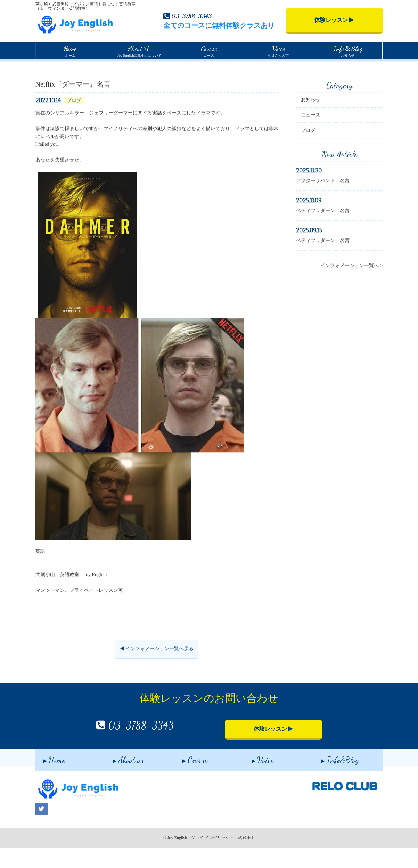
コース (209, 50)
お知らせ (348, 50)
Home (41, 67)
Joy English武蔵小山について (140, 50)
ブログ (308, 152)
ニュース (311, 137)
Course (187, 778)
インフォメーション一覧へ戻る (157, 670)
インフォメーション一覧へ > (351, 287)
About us (120, 778)
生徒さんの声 (278, 50)
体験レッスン (334, 20)
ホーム (70, 50)
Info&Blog (332, 778)
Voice (255, 778)
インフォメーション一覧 (79, 68)
